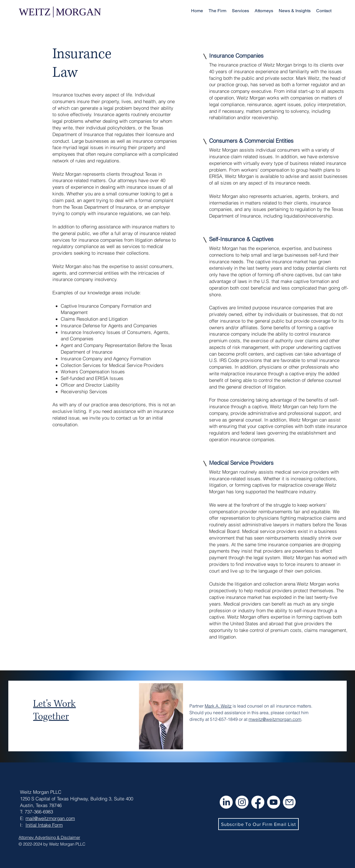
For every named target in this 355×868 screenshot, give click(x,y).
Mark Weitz (308, 78)
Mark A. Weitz (218, 706)
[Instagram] (242, 802)
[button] (240, 11)
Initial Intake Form (44, 825)
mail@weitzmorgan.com (50, 818)
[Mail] (289, 802)
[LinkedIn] (226, 802)
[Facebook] (258, 802)
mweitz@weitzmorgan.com (275, 719)
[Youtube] (274, 802)
